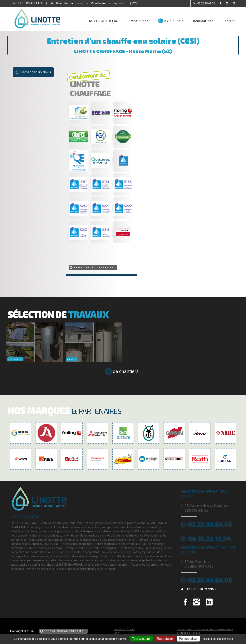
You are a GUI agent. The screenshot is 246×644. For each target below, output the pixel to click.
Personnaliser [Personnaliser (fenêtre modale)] (188, 639)
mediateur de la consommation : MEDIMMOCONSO (205, 629)
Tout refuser (165, 639)
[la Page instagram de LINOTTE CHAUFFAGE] (225, 4)
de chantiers (126, 371)
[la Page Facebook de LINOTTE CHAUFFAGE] (218, 4)
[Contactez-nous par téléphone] (204, 3)
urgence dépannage (202, 589)
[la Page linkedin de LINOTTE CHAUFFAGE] (232, 4)
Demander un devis (36, 72)
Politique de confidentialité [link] (217, 639)
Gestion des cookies (188, 633)
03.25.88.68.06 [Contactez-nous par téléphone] (210, 580)
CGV (117, 633)
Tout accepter (141, 639)
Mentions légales (124, 629)
